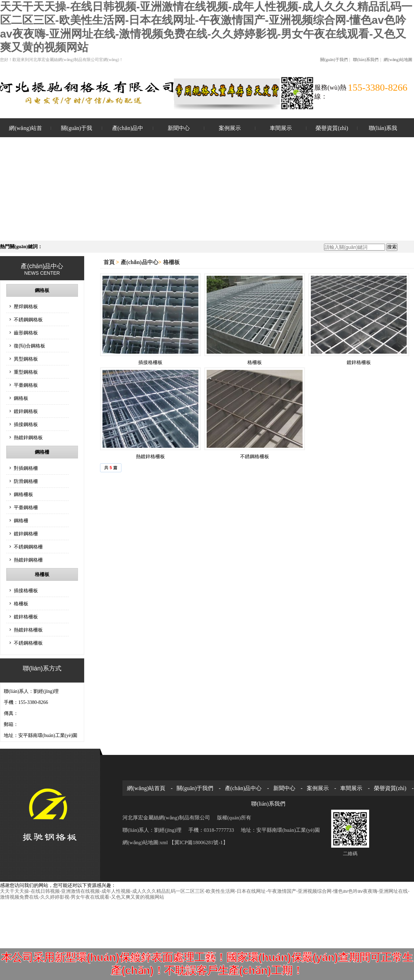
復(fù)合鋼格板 (29, 346)
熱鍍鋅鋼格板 (28, 437)
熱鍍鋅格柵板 (28, 630)
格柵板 (42, 574)
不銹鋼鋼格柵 (28, 547)
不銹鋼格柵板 (28, 643)
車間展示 (281, 128)
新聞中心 (179, 128)
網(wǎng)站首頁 (25, 132)
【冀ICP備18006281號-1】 (199, 842)
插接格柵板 (26, 590)
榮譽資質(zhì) (332, 128)
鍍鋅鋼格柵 (26, 534)
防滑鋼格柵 (26, 481)
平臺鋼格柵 (26, 507)
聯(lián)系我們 (366, 60)
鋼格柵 (42, 452)
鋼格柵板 (23, 494)
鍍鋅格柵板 (26, 617)
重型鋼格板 (26, 372)
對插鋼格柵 (26, 468)
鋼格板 (42, 290)
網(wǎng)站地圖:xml (146, 842)
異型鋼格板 (26, 359)
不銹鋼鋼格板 (28, 320)
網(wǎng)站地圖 (398, 60)
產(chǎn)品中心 (128, 132)
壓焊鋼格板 (26, 306)
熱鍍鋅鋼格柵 (28, 560)
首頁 (110, 262)
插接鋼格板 (26, 424)
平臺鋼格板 (26, 385)
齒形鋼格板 (26, 333)
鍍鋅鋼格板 (26, 411)
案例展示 (230, 128)
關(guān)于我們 (334, 60)
